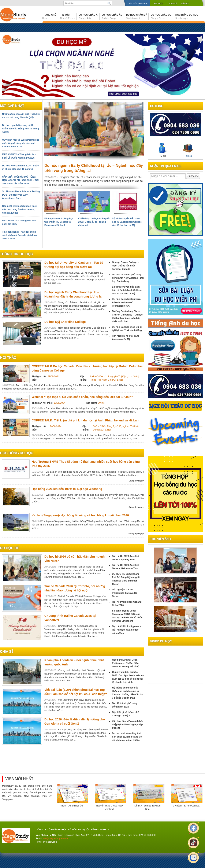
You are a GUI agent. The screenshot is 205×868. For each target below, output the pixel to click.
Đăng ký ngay (136, 481)
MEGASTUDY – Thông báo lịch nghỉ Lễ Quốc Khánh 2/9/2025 (19, 156)
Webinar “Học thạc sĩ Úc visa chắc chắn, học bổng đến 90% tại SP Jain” (82, 397)
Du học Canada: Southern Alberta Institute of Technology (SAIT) (126, 302)
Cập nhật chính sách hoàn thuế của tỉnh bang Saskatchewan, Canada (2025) (19, 209)
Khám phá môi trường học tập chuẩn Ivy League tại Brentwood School (59, 222)
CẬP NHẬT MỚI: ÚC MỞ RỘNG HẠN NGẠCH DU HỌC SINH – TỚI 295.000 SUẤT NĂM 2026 (20, 180)
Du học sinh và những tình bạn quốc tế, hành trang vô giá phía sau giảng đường (127, 737)
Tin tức (67, 16)
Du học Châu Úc (161, 16)
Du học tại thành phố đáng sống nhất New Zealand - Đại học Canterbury (128, 278)
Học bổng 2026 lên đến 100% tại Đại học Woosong (67, 489)
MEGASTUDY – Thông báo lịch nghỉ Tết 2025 (19, 222)
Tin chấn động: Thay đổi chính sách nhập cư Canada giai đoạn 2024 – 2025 (19, 235)
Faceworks (52, 842)
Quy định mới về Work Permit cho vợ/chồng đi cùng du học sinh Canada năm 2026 (21, 143)
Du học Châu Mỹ (136, 16)
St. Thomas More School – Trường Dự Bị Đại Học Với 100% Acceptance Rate (21, 195)
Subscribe (193, 176)
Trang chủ (49, 16)
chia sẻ (7, 652)
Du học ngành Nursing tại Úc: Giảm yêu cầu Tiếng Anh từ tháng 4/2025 (20, 129)
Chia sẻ (173, 4)
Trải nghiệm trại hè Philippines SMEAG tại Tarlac (124, 593)
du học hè (10, 548)
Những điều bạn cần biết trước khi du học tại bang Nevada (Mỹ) (21, 116)
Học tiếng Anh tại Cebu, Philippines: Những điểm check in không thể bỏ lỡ (126, 663)
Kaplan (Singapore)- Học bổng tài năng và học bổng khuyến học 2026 (80, 515)
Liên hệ (185, 4)
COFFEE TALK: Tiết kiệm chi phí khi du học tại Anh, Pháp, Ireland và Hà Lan (85, 420)
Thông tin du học (16, 254)
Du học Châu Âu (112, 16)
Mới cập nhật (12, 106)
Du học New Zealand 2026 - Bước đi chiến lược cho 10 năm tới (20, 167)
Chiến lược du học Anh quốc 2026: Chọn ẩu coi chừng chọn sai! (94, 222)
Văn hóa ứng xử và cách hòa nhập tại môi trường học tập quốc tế (128, 724)
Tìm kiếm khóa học (138, 4)
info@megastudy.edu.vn (55, 838)
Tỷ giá (163, 150)
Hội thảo (159, 4)
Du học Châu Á (88, 16)
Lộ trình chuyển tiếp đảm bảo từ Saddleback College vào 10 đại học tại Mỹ (127, 222)
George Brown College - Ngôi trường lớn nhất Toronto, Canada (125, 266)
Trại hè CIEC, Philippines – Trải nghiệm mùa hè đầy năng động (127, 630)
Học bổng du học (187, 16)
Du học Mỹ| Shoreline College (65, 322)
